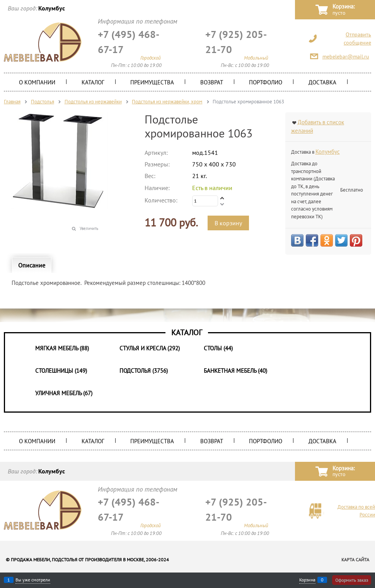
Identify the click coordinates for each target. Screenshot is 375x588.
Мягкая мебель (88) (62, 348)
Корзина (307, 580)
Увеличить (89, 228)
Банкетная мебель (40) (235, 371)
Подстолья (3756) (144, 371)
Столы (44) (218, 348)
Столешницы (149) (61, 371)
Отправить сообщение (357, 39)
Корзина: (343, 10)
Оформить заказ (352, 580)
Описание (32, 265)
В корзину (228, 223)
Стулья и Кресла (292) (150, 348)
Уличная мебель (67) (64, 393)
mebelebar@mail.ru (346, 57)
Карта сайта (355, 560)
